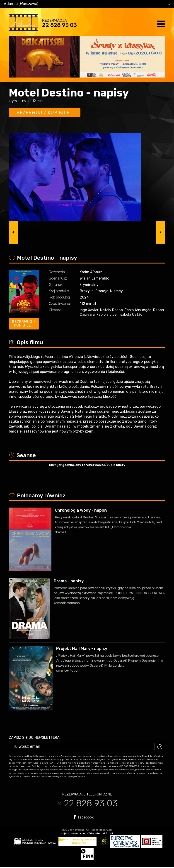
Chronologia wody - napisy (81, 510)
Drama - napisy (69, 581)
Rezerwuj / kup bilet (45, 113)
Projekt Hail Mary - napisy (82, 649)
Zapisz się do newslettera (34, 737)
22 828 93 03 (59, 25)
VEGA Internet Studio (101, 833)
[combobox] (87, 4)
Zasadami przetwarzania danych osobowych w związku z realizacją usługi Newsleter (107, 756)
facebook (84, 817)
